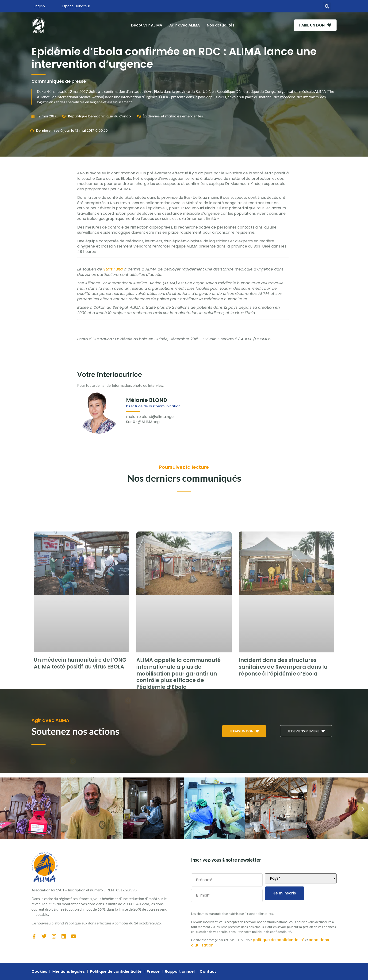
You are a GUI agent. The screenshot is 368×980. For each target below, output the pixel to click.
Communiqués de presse (59, 81)
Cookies (39, 972)
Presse (153, 972)
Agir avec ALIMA (181, 25)
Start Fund (113, 269)
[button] (327, 6)
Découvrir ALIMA (144, 25)
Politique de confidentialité (116, 972)
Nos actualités (218, 25)
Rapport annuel (180, 972)
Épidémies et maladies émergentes (173, 116)
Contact (208, 972)
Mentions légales (69, 972)
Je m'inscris (285, 893)
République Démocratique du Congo (100, 116)
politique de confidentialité (279, 940)
